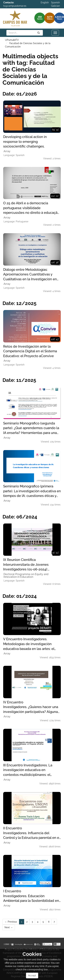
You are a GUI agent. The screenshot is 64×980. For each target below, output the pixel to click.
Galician (55, 6)
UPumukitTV (12, 40)
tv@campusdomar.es (15, 6)
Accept (32, 975)
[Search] (39, 33)
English (45, 3)
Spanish (55, 3)
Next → (9, 927)
